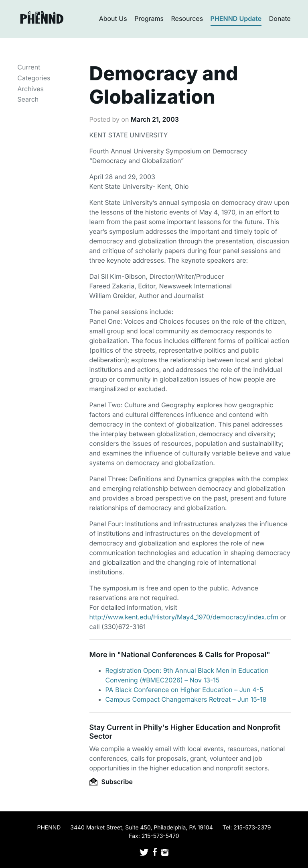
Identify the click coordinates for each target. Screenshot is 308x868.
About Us (113, 18)
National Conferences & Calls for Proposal (194, 655)
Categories (34, 78)
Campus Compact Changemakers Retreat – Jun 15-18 (186, 699)
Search (28, 99)
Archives (30, 89)
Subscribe (111, 782)
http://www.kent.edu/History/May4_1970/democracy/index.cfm (184, 617)
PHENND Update (236, 18)
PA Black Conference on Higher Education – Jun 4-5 (184, 690)
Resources (187, 18)
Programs (149, 18)
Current (29, 67)
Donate (280, 18)
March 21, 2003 (155, 119)
